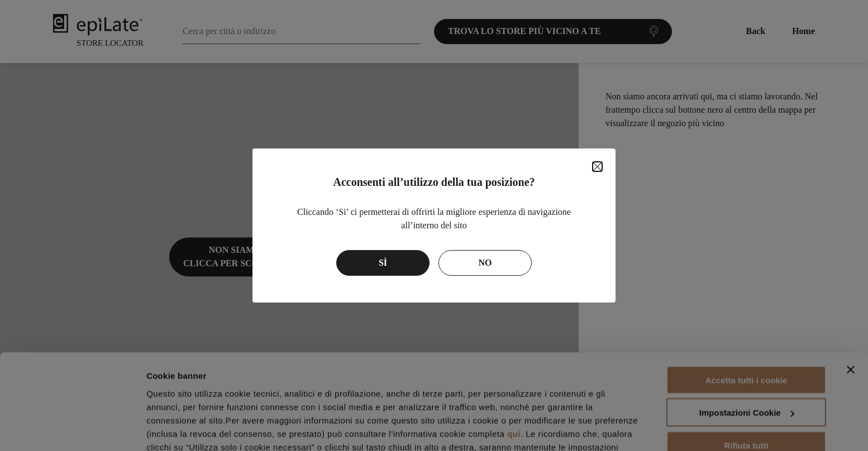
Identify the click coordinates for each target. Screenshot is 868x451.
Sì (383, 263)
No (485, 263)
